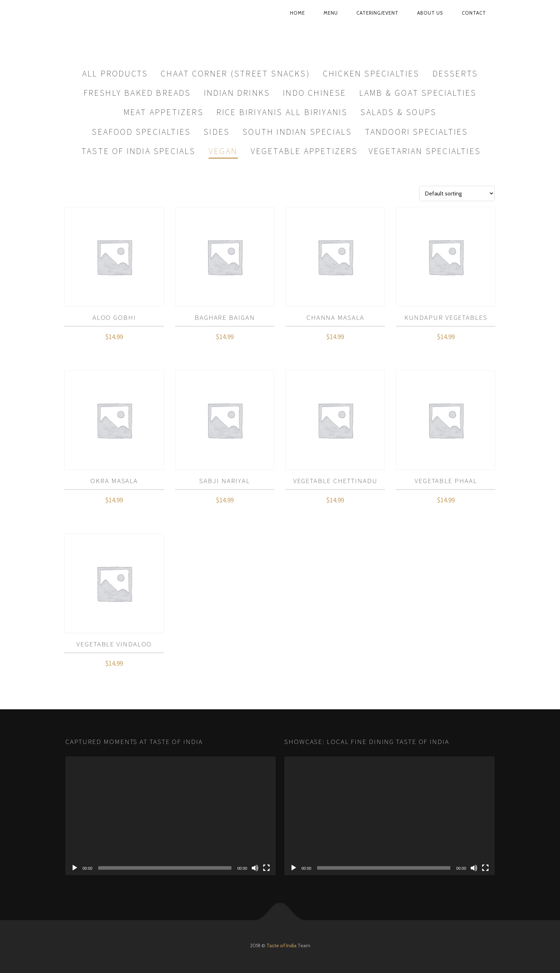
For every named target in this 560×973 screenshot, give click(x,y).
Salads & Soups (398, 112)
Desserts (455, 73)
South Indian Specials (297, 132)
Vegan (223, 151)
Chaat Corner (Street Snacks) (235, 73)
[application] (171, 816)
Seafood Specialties (141, 132)
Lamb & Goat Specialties (418, 93)
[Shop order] (457, 193)
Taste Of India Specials (139, 151)
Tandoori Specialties (417, 132)
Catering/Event (377, 13)
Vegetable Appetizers (304, 151)
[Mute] (255, 868)
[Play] (75, 868)
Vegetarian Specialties (425, 151)
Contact (474, 13)
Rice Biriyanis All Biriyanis (282, 112)
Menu (331, 13)
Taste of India (281, 945)
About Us (430, 13)
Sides (217, 132)
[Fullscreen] (266, 868)
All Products (115, 73)
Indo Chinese (314, 93)
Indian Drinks (237, 93)
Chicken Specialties (371, 73)
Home (297, 13)
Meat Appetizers (164, 112)
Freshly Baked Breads (137, 93)
